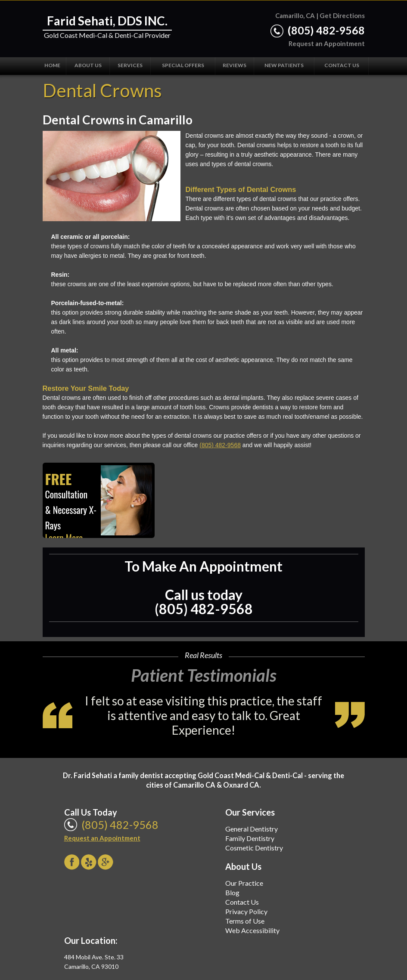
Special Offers (183, 65)
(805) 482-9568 (326, 30)
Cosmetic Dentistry (254, 848)
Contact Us (342, 65)
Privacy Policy (246, 911)
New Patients (284, 65)
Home (52, 65)
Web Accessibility (252, 930)
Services (130, 65)
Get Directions (342, 15)
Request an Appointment (327, 43)
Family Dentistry (250, 838)
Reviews (235, 65)
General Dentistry (252, 829)
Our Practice (244, 883)
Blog (232, 892)
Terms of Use (245, 921)
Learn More (64, 538)
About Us (88, 65)
